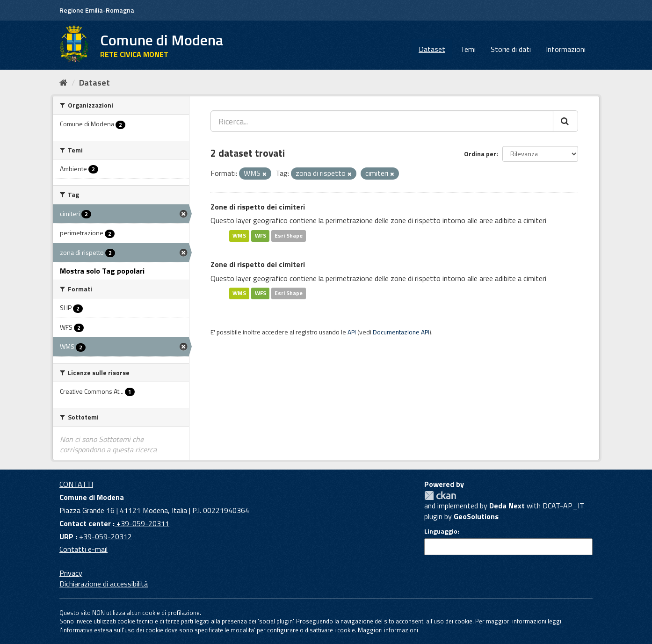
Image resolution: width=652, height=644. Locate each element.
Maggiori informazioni (388, 630)
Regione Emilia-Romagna (97, 10)
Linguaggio (441, 531)
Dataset (432, 49)
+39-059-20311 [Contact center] (142, 523)
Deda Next (507, 506)
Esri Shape (289, 235)
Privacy (71, 573)
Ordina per (480, 154)
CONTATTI (76, 484)
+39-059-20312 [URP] (105, 536)
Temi (468, 49)
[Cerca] (565, 121)
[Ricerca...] (382, 121)
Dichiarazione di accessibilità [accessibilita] (104, 584)
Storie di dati (511, 49)
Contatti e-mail (83, 549)
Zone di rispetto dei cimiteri (258, 207)
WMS (239, 235)
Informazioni (566, 49)
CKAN (440, 496)
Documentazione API (401, 332)
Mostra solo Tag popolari (102, 271)
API (352, 332)
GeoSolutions (476, 516)
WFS (261, 235)
